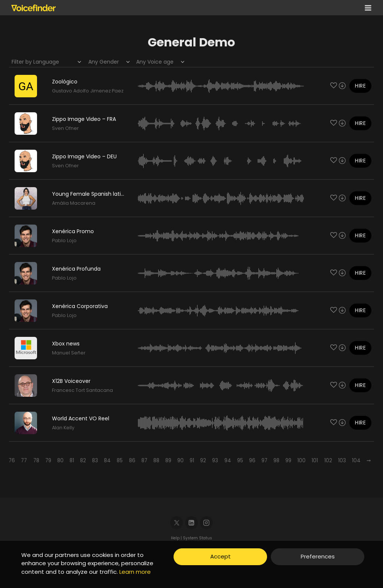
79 (48, 461)
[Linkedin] (192, 523)
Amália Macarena (74, 203)
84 (107, 461)
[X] (177, 523)
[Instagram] (207, 523)
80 (60, 461)
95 (240, 461)
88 (156, 461)
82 (83, 461)
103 (342, 461)
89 (168, 461)
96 (252, 461)
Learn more (135, 572)
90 (180, 461)
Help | (177, 538)
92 (203, 461)
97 (264, 461)
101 (315, 461)
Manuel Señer (69, 353)
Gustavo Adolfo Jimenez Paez (88, 91)
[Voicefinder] (33, 8)
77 (24, 461)
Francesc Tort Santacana (82, 390)
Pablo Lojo (64, 240)
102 (328, 461)
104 (356, 461)
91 (192, 461)
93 (215, 461)
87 (144, 461)
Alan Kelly (63, 428)
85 (120, 461)
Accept (220, 556)
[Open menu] (367, 8)
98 (276, 461)
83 (95, 461)
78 (36, 461)
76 (12, 461)
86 (132, 461)
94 (228, 461)
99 (288, 461)
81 (72, 461)
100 (301, 461)
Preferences (318, 556)
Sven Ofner (65, 128)
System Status (197, 538)
